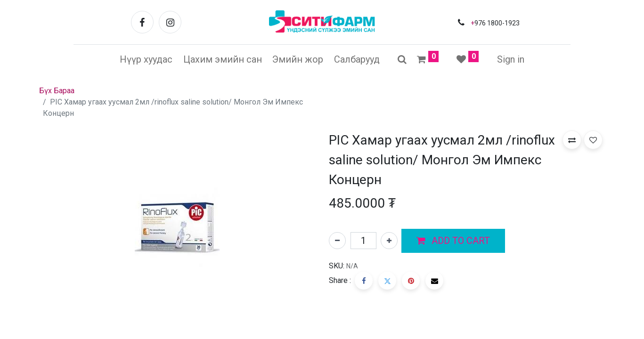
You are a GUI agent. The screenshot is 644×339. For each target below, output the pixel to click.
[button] (453, 241)
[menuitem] (146, 59)
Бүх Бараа (57, 91)
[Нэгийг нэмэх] (389, 241)
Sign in (511, 59)
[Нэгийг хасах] (337, 241)
